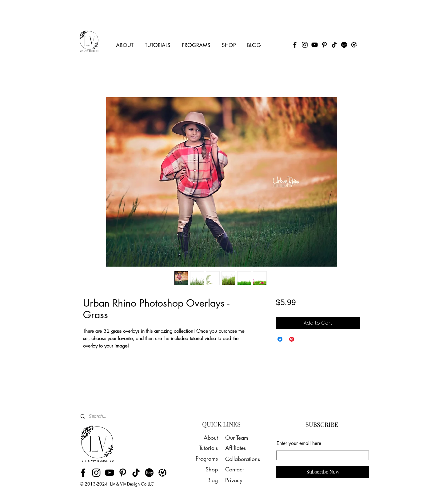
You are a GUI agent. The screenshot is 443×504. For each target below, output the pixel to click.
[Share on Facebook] (280, 339)
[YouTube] (315, 45)
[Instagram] (305, 45)
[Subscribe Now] (323, 472)
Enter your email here (299, 443)
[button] (125, 42)
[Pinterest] (324, 45)
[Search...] (119, 416)
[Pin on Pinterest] (292, 339)
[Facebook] (295, 45)
